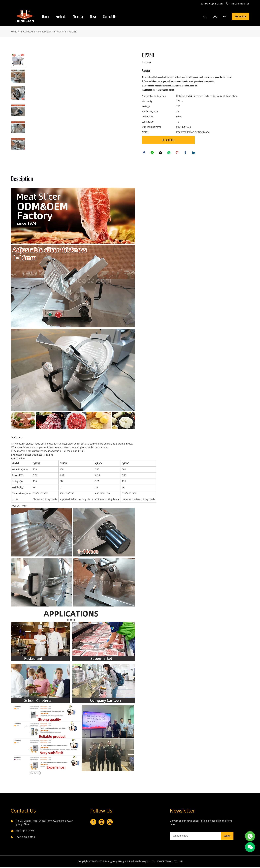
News (93, 16)
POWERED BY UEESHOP (169, 862)
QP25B (73, 32)
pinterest (178, 153)
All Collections (28, 32)
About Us (78, 16)
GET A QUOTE (241, 16)
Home (46, 16)
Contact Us (110, 16)
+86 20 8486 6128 (25, 838)
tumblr (186, 153)
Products (61, 16)
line (153, 153)
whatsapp (169, 153)
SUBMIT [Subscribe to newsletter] (227, 837)
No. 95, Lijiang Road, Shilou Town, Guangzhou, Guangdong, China (44, 823)
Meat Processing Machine (52, 32)
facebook (144, 153)
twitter (161, 153)
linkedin (194, 153)
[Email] (195, 837)
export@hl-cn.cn (25, 831)
